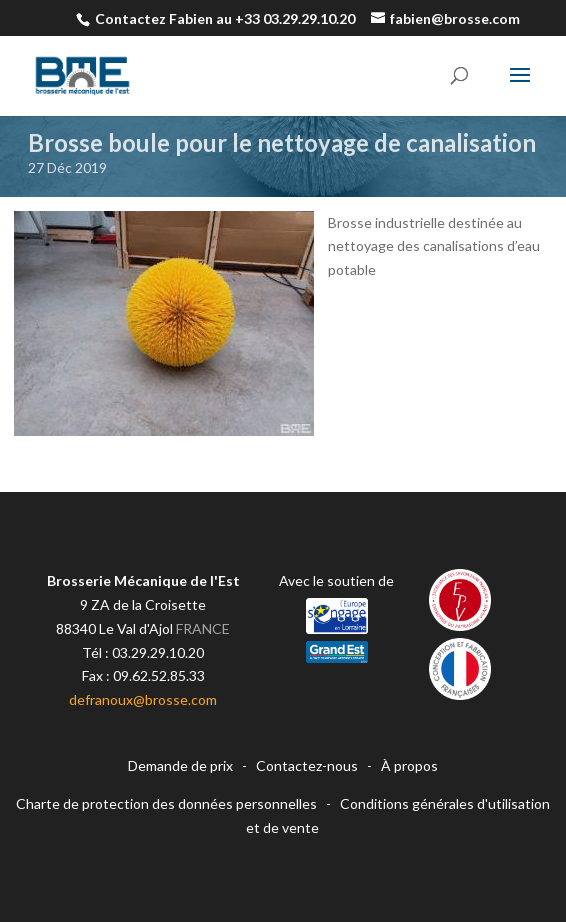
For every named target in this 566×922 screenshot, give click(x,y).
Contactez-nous (307, 765)
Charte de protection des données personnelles (166, 803)
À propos (409, 765)
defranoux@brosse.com (143, 699)
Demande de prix (180, 765)
